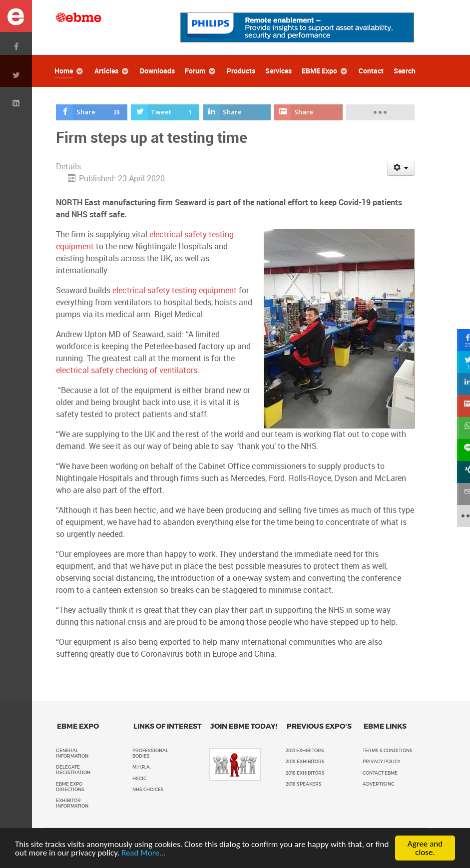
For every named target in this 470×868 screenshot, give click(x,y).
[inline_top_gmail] (308, 112)
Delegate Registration (73, 770)
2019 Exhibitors (305, 762)
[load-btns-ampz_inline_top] (380, 112)
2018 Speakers (304, 784)
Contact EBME (380, 773)
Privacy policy (382, 762)
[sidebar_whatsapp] (459, 428)
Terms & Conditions (388, 751)
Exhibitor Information (72, 803)
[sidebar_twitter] (459, 362)
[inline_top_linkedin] (237, 112)
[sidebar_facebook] (459, 340)
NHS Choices (148, 790)
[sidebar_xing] (459, 472)
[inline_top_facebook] (92, 112)
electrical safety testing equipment (175, 290)
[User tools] (401, 168)
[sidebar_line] (459, 450)
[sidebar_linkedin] (459, 384)
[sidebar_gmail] (459, 406)
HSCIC (139, 779)
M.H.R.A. (142, 767)
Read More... (144, 853)
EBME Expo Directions (70, 787)
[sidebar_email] (459, 494)
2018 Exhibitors (305, 773)
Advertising (379, 784)
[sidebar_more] (459, 516)
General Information (72, 753)
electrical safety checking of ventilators (127, 370)
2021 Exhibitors (305, 751)
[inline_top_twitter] (165, 112)
